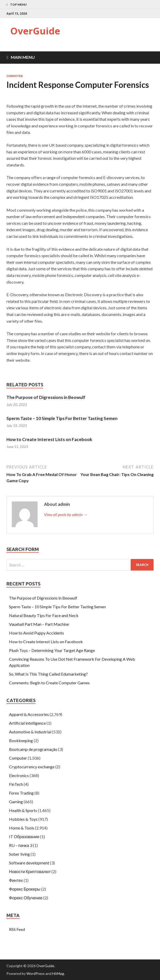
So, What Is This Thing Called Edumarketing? (48, 674)
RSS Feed (17, 929)
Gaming (16, 802)
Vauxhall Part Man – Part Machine (39, 624)
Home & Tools (22, 828)
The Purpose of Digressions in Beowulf (46, 397)
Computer (15, 76)
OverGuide (35, 31)
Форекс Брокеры (25, 889)
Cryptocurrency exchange (32, 767)
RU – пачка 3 (21, 845)
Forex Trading (21, 793)
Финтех (16, 880)
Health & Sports (23, 810)
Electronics (19, 775)
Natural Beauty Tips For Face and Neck (44, 615)
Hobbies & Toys (23, 819)
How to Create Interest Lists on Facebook (49, 439)
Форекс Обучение (26, 898)
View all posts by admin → (66, 514)
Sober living (19, 854)
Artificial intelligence (27, 723)
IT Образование (24, 837)
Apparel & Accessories (29, 714)
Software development (29, 863)
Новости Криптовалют (30, 871)
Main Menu (23, 57)
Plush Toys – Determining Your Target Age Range (52, 650)
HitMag (58, 973)
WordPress (36, 973)
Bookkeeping (21, 740)
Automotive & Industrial (30, 732)
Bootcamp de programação (33, 749)
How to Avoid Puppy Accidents (37, 633)
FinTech (16, 784)
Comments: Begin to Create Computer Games (49, 683)
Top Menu (18, 4)
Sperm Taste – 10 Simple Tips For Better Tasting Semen (62, 418)
